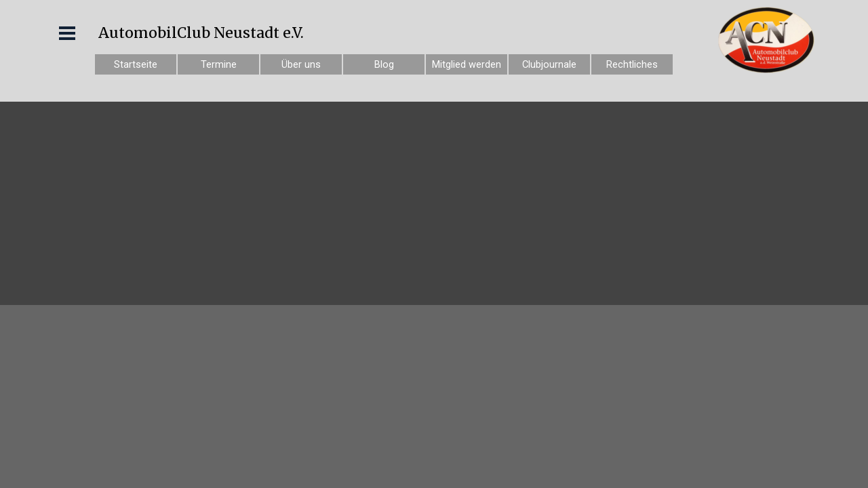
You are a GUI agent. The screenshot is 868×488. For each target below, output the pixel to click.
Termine (219, 64)
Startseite (136, 64)
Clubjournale (549, 64)
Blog (384, 64)
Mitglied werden (467, 64)
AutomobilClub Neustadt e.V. (201, 33)
